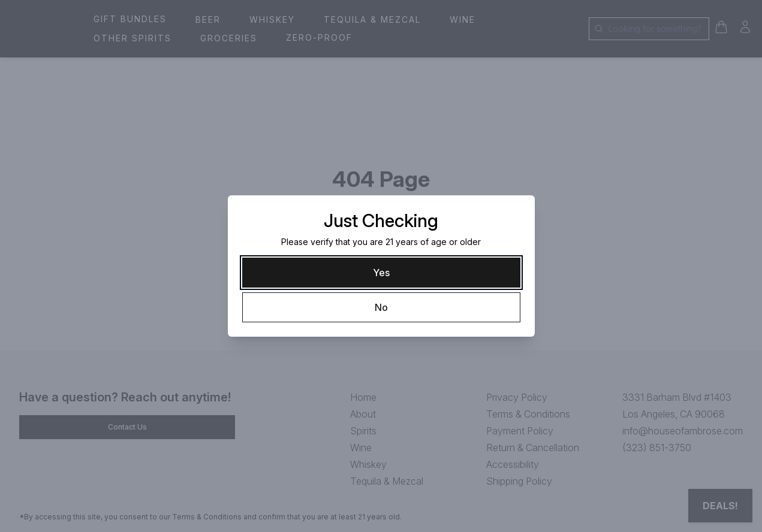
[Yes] (381, 273)
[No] (381, 307)
